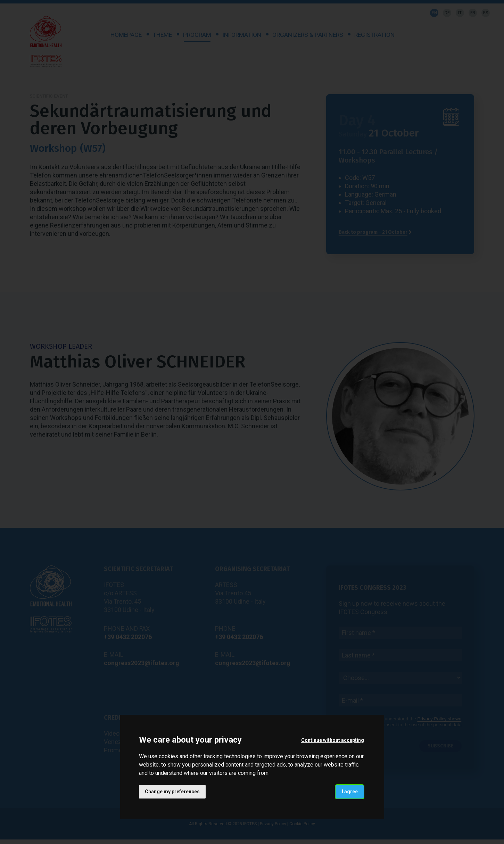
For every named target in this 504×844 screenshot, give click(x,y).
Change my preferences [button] (173, 792)
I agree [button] (349, 792)
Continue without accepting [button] (332, 740)
